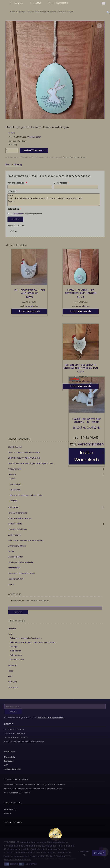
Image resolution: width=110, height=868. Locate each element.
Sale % (11, 584)
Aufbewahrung (14, 469)
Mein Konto (13, 682)
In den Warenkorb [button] (29, 311)
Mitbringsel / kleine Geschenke (21, 562)
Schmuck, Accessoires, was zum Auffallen (25, 540)
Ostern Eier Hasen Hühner (75, 157)
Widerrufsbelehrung (12, 769)
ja (10, 214)
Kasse (11, 671)
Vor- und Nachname (17, 183)
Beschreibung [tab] (14, 165)
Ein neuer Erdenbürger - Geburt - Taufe (26, 495)
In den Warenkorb (34, 150)
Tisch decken (14, 507)
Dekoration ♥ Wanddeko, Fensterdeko (24, 453)
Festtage (12, 474)
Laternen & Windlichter (17, 529)
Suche (13, 712)
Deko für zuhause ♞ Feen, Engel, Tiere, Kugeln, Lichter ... (31, 463)
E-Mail (35, 3)
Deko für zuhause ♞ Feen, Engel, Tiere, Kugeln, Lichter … (33, 642)
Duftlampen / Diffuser (17, 546)
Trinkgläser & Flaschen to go (20, 518)
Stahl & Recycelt (15, 447)
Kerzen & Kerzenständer (18, 513)
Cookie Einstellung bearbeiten (51, 717)
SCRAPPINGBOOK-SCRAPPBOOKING (24, 458)
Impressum (9, 761)
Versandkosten (34, 137)
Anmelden (16, 3)
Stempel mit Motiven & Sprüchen (21, 573)
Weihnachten (15, 484)
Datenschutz (14, 209)
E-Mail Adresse (61, 183)
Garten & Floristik (15, 524)
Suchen (18, 612)
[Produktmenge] (12, 151)
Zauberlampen (14, 535)
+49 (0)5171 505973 (58, 3)
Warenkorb (13, 665)
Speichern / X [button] (84, 853)
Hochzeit (14, 501)
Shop (10, 634)
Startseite (12, 629)
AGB (10, 676)
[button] (99, 26)
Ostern (48, 157)
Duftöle (11, 551)
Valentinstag (15, 490)
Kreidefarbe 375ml (16, 579)
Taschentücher (14, 568)
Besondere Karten (15, 557)
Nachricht (13, 192)
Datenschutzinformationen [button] (18, 860)
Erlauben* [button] (99, 853)
